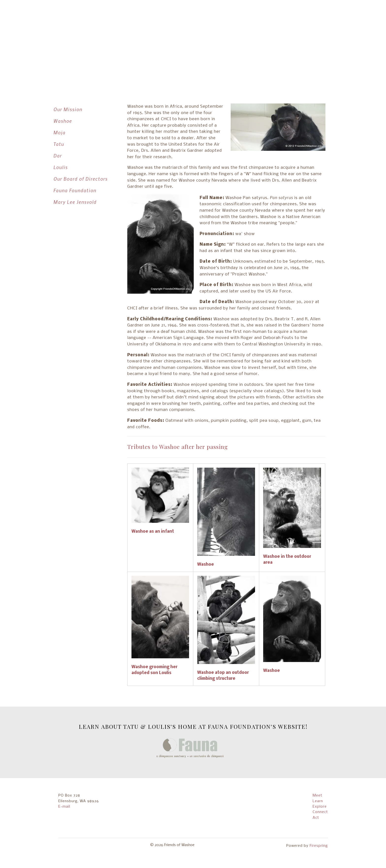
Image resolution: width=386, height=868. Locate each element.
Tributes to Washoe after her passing (177, 447)
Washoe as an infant (153, 532)
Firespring (319, 846)
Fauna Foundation (75, 190)
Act (316, 818)
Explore (320, 807)
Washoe (63, 121)
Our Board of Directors (80, 179)
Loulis (61, 167)
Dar (58, 156)
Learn (318, 801)
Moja (59, 132)
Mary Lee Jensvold (75, 202)
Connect (320, 812)
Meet (317, 796)
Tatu (59, 144)
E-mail (64, 807)
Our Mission (68, 109)
